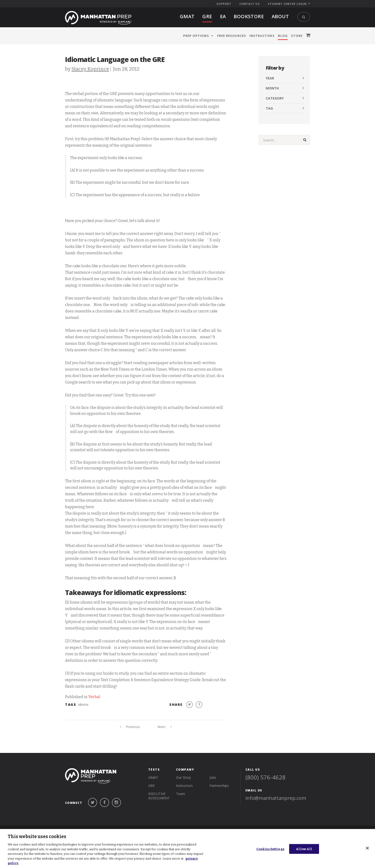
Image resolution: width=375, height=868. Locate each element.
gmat (187, 16)
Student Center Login (287, 4)
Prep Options (196, 36)
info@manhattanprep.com (276, 798)
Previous (130, 727)
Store (297, 36)
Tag (269, 108)
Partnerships (219, 786)
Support (224, 4)
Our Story (183, 777)
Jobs (213, 777)
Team (181, 794)
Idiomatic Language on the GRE (115, 59)
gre (207, 16)
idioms (83, 704)
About (280, 16)
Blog (283, 36)
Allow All (304, 849)
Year (270, 78)
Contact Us (250, 4)
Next (165, 727)
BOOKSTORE (249, 16)
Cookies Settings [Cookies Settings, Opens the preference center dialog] (270, 849)
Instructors (262, 36)
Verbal (94, 697)
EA (223, 16)
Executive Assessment (159, 796)
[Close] (367, 848)
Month (272, 88)
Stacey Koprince (90, 69)
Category (275, 98)
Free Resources (232, 36)
